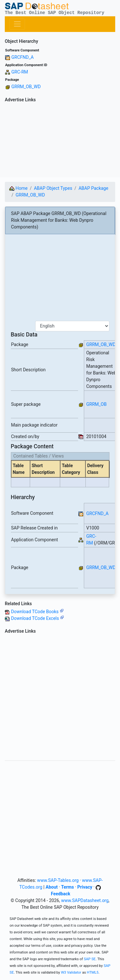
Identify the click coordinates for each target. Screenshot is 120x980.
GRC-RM (20, 72)
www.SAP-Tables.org (58, 880)
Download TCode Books (37, 612)
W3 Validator (71, 972)
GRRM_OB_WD (26, 87)
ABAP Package (93, 188)
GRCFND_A (22, 57)
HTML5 (93, 972)
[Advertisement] (60, 141)
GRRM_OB (97, 404)
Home (18, 188)
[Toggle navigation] (17, 24)
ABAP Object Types (53, 188)
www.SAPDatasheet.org (85, 900)
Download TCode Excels (37, 618)
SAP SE (90, 959)
